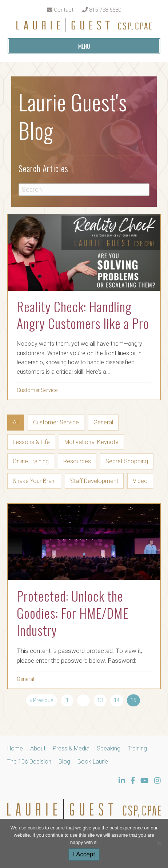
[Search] (84, 190)
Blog (64, 762)
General (103, 422)
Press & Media (71, 748)
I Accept (84, 854)
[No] (159, 843)
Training (137, 748)
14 (117, 700)
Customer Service (37, 390)
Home (15, 748)
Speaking (109, 748)
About (38, 748)
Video (140, 481)
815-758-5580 (102, 10)
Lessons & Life (31, 442)
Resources (77, 461)
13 (100, 700)
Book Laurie (93, 762)
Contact (60, 10)
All (16, 422)
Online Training (31, 461)
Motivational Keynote (91, 442)
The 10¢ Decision (29, 762)
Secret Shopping (127, 461)
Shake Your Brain (34, 481)
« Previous (42, 700)
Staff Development (94, 481)
